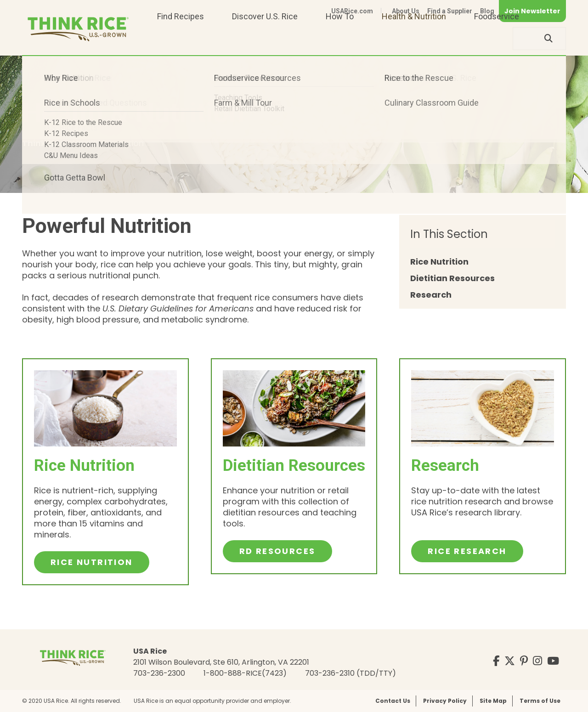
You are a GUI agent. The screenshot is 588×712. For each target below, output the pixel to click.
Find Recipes (181, 38)
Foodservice (497, 38)
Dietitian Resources (452, 279)
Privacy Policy (445, 701)
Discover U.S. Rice (265, 38)
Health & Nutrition (414, 38)
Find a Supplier (450, 11)
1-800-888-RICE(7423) (245, 673)
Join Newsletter (532, 11)
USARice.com (352, 11)
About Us (406, 11)
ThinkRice (44, 143)
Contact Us (393, 701)
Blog (487, 11)
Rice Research (467, 551)
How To (340, 38)
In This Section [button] (449, 234)
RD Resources (277, 551)
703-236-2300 (159, 673)
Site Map (493, 701)
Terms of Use (540, 701)
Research (431, 295)
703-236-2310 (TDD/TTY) (351, 673)
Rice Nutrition (439, 262)
